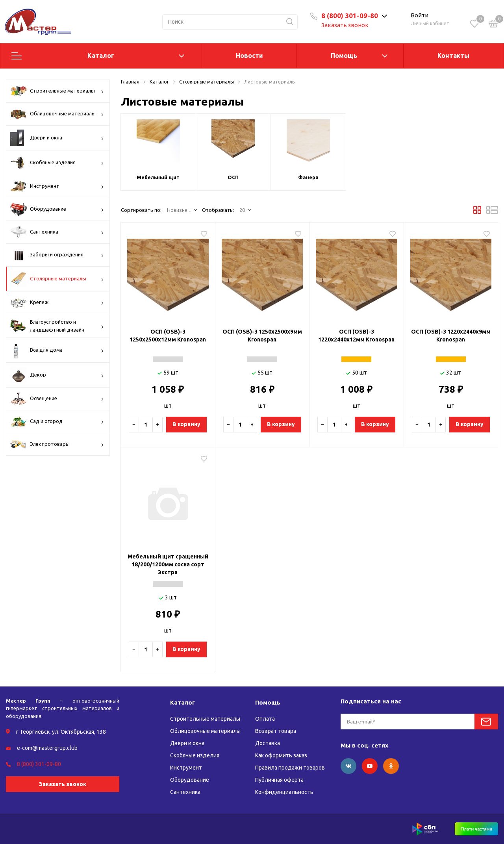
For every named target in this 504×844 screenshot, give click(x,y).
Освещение (57, 399)
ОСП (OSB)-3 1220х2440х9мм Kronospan (451, 336)
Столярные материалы (57, 279)
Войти (420, 15)
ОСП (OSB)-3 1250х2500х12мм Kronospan (168, 336)
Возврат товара (276, 731)
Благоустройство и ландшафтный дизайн (57, 326)
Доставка (268, 743)
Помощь (344, 56)
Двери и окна (57, 138)
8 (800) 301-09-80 (350, 16)
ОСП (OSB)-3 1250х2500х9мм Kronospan (262, 336)
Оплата (265, 719)
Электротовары (57, 445)
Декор (57, 375)
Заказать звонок (345, 25)
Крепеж (57, 303)
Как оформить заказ (281, 755)
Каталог (101, 56)
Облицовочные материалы (57, 114)
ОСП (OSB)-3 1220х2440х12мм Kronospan (356, 336)
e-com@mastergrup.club (47, 748)
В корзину (186, 424)
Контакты (453, 56)
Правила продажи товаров (290, 768)
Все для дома (57, 350)
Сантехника (57, 232)
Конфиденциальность (284, 792)
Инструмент (57, 186)
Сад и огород (57, 422)
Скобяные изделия (57, 163)
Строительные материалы (57, 91)
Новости (249, 56)
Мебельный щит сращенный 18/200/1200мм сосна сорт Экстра (168, 564)
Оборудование (57, 209)
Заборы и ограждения (57, 255)
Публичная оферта (279, 780)
